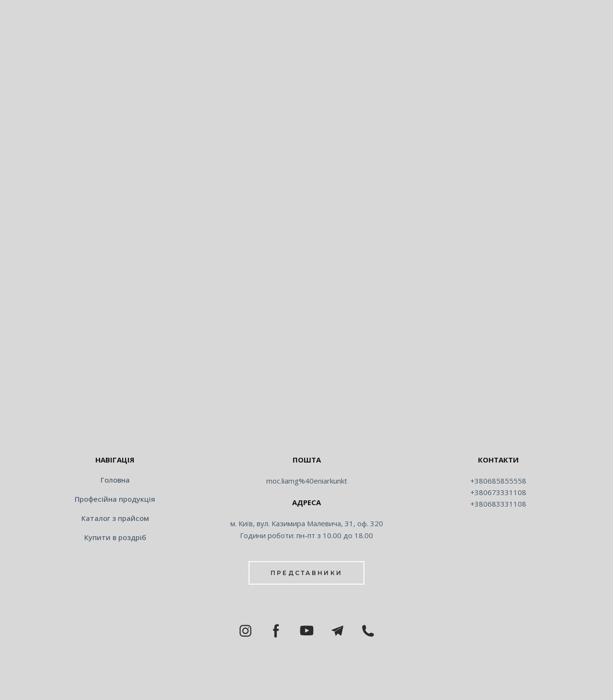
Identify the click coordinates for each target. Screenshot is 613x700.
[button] (306, 573)
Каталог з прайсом (115, 518)
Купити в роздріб (115, 537)
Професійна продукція (115, 499)
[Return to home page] (306, 429)
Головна (115, 480)
